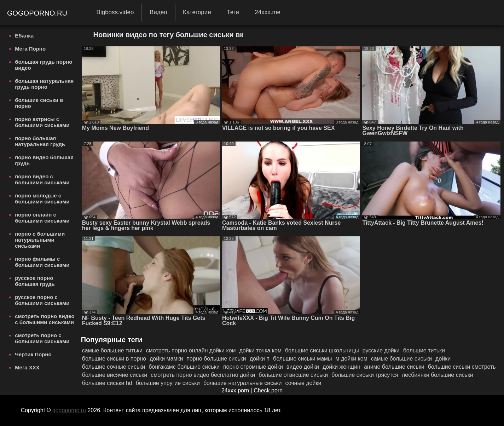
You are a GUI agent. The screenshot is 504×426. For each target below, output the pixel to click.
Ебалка (24, 36)
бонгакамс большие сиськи (184, 367)
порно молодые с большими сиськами (42, 198)
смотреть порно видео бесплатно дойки (203, 375)
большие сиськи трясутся (365, 375)
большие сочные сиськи (114, 367)
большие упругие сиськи (168, 383)
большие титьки (424, 350)
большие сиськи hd (107, 383)
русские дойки (381, 350)
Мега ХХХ (27, 367)
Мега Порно (30, 49)
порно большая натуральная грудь (40, 141)
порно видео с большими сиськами (42, 179)
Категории (197, 12)
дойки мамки (166, 359)
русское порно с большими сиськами (42, 300)
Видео (158, 12)
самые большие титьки (112, 350)
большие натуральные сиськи (243, 383)
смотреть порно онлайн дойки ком (191, 350)
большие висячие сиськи (115, 375)
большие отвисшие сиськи (293, 375)
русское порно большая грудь (35, 281)
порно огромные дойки (253, 367)
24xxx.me (268, 12)
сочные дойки (303, 383)
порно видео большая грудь (44, 160)
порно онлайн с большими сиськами (42, 218)
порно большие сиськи (216, 359)
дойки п (260, 359)
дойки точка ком (260, 350)
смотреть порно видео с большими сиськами (45, 319)
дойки (443, 359)
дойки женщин (341, 367)
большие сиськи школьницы (322, 350)
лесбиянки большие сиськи (438, 375)
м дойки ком (352, 359)
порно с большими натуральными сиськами (40, 240)
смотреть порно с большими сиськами (42, 338)
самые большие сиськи (401, 359)
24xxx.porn (235, 390)
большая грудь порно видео (44, 65)
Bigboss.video (115, 12)
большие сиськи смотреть (462, 367)
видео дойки (303, 367)
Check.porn (268, 390)
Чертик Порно (33, 354)
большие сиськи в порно (39, 103)
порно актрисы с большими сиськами (42, 122)
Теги (233, 12)
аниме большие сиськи (394, 367)
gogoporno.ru (38, 13)
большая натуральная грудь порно (44, 84)
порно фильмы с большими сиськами (42, 262)
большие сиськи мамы (303, 359)
